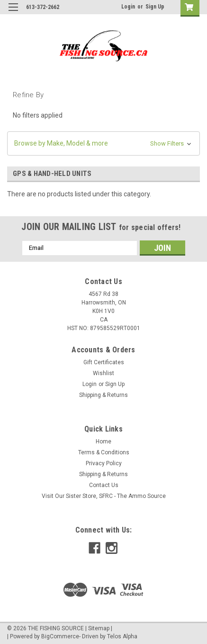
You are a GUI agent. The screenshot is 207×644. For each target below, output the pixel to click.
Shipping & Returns (103, 395)
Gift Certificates (104, 362)
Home (103, 442)
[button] (103, 143)
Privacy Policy (104, 463)
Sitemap (99, 628)
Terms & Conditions (104, 452)
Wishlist (103, 373)
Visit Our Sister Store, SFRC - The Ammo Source (104, 496)
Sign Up (155, 7)
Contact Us (104, 485)
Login (128, 7)
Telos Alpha (122, 636)
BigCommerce (60, 636)
